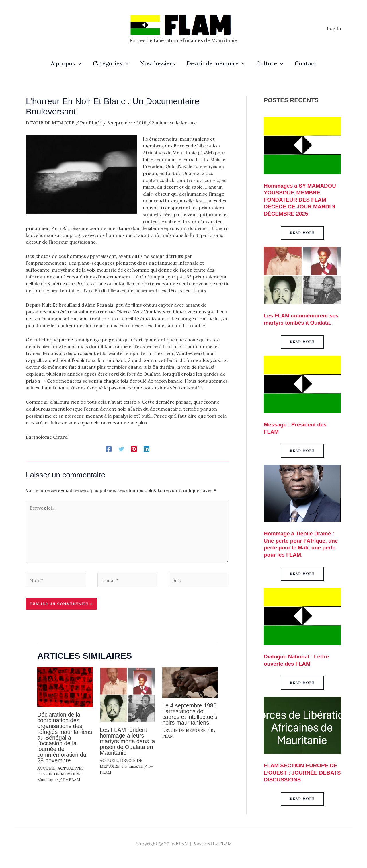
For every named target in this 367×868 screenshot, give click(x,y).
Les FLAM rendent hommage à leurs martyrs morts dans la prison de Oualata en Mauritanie (127, 741)
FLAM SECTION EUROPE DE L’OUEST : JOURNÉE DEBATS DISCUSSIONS (298, 777)
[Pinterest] (134, 449)
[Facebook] (109, 449)
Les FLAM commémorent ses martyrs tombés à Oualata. (298, 322)
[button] (302, 232)
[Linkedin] (147, 449)
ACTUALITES (71, 768)
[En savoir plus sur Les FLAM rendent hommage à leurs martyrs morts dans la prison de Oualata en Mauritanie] (127, 694)
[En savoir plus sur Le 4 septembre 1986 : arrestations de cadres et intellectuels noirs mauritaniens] (190, 682)
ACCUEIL (46, 768)
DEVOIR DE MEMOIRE (50, 123)
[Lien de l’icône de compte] (334, 28)
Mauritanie (48, 780)
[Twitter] (121, 449)
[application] (78, 63)
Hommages (132, 766)
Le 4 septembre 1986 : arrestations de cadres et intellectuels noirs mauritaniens (190, 714)
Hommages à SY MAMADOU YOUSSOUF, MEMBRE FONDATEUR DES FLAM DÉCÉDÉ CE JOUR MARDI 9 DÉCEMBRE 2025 (302, 199)
